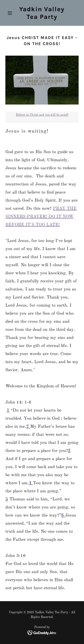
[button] (11, 13)
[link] (42, 18)
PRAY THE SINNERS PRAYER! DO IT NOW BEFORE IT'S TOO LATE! (41, 217)
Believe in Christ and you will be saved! (42, 115)
